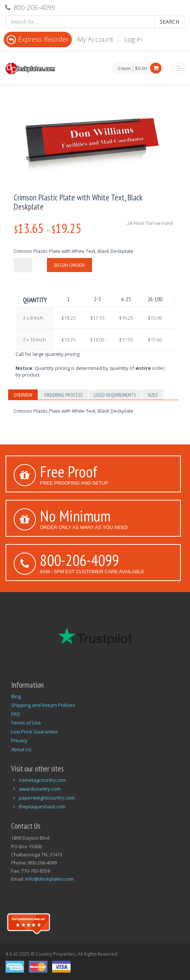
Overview (23, 395)
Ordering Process (63, 395)
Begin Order (69, 265)
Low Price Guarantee (35, 732)
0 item (124, 69)
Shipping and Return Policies (43, 705)
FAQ (16, 714)
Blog (16, 696)
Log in (133, 39)
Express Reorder (38, 39)
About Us (21, 749)
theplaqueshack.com (42, 807)
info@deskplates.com (50, 879)
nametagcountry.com (43, 780)
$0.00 (141, 68)
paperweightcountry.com (47, 798)
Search (169, 22)
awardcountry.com (40, 789)
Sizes (153, 395)
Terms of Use (26, 723)
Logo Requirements (115, 395)
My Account (95, 39)
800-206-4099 (79, 560)
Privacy (19, 740)
